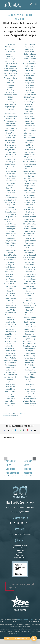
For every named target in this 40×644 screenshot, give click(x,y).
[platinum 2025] (20, 562)
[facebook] (10, 523)
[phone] (30, 523)
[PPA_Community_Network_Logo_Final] (20, 583)
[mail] (26, 523)
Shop (20, 553)
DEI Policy (32, 619)
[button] (6, 459)
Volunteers (6, 416)
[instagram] (18, 523)
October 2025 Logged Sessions (28, 467)
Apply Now (20, 555)
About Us (20, 550)
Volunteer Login (20, 557)
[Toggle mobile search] (31, 4)
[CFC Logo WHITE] (20, 596)
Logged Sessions (21, 414)
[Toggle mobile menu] (36, 4)
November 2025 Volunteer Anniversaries (12, 467)
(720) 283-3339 (23, 512)
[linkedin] (22, 523)
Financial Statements (23, 619)
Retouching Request (20, 548)
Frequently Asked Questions (20, 534)
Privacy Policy (19, 634)
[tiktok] (14, 523)
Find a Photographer (20, 545)
